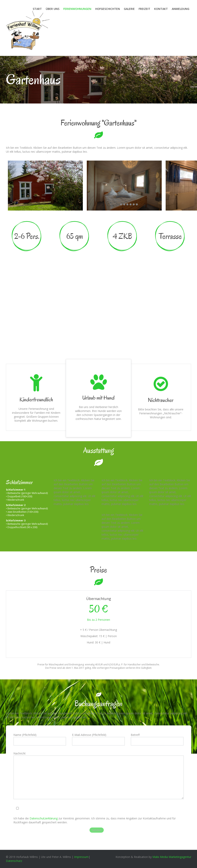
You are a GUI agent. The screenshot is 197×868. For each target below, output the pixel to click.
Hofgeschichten (108, 9)
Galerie (129, 9)
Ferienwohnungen (77, 9)
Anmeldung (181, 9)
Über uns (53, 9)
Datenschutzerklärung (44, 818)
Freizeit (144, 9)
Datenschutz (14, 861)
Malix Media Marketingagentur (172, 857)
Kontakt (161, 9)
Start (37, 9)
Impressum (81, 857)
